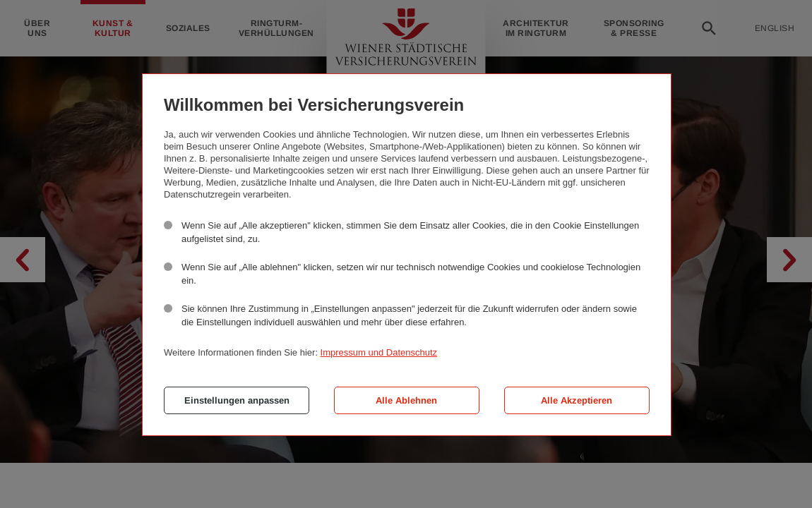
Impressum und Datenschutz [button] (379, 352)
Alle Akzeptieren (577, 400)
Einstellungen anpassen (237, 400)
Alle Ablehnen (406, 400)
